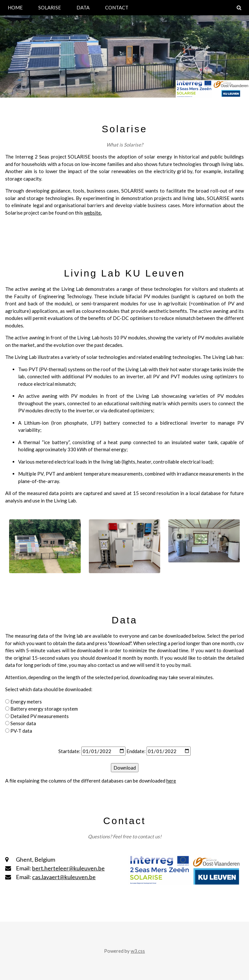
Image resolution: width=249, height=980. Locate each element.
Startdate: (69, 751)
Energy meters (26, 702)
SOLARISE (50, 7)
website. (93, 213)
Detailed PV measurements (40, 716)
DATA (83, 7)
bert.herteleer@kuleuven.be (68, 868)
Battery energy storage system (44, 709)
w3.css (138, 951)
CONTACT (117, 7)
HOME (15, 7)
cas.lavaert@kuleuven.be (64, 877)
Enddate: (136, 751)
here (171, 781)
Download (125, 768)
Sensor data (23, 723)
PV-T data (21, 731)
